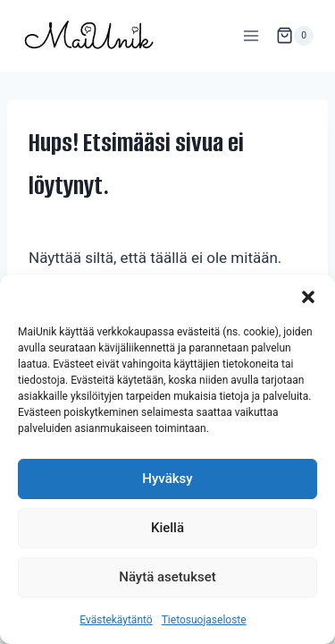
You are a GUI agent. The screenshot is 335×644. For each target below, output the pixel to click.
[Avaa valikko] (251, 35)
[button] (308, 297)
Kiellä (167, 528)
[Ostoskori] (295, 36)
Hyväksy (167, 479)
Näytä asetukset (167, 577)
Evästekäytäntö (116, 620)
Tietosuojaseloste (204, 620)
